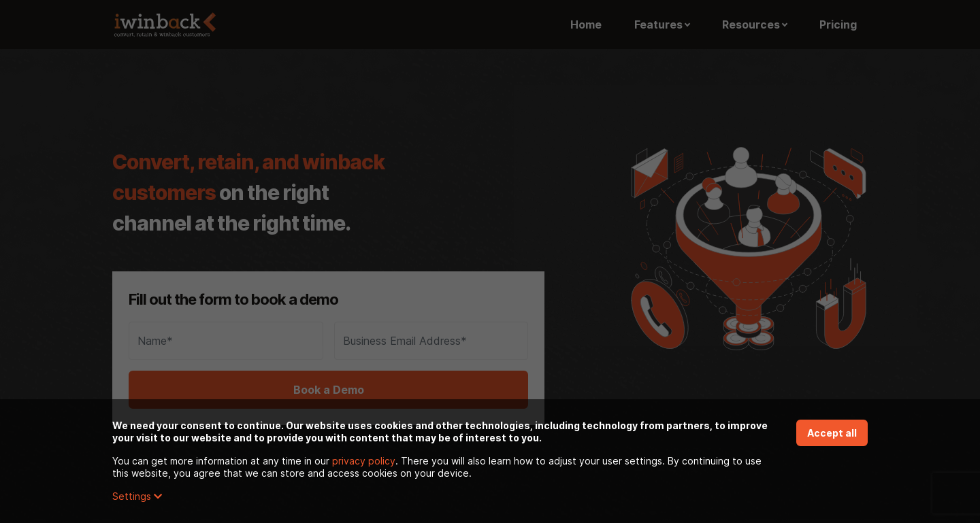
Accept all (832, 433)
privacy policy (364, 461)
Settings (137, 496)
